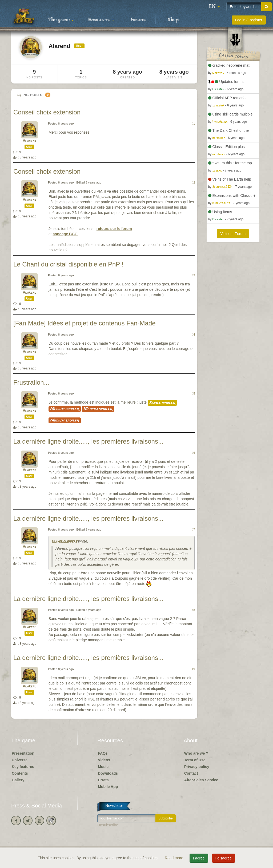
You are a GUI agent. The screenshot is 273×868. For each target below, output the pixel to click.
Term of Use (195, 760)
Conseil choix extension (47, 112)
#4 (193, 335)
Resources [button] (101, 20)
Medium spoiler (65, 409)
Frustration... (31, 382)
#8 (193, 610)
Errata (103, 780)
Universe (20, 760)
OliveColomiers (64, 542)
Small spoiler (162, 403)
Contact (191, 773)
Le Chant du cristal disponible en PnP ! (68, 264)
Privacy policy (197, 767)
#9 (193, 669)
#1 (193, 124)
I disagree (224, 858)
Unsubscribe (108, 825)
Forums (138, 20)
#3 (193, 275)
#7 (193, 529)
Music (103, 767)
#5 (193, 393)
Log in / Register (249, 20)
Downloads (108, 773)
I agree (199, 858)
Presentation (23, 753)
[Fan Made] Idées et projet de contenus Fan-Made (85, 323)
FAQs (103, 753)
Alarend (29, 141)
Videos (104, 760)
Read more (174, 858)
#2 (193, 182)
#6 (193, 453)
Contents (20, 773)
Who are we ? (196, 753)
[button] (214, 7)
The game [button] (61, 20)
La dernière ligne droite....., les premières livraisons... (88, 441)
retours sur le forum (114, 229)
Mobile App (108, 787)
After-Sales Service (201, 780)
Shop (173, 20)
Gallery (18, 780)
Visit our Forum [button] (233, 234)
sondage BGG (65, 234)
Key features (23, 767)
